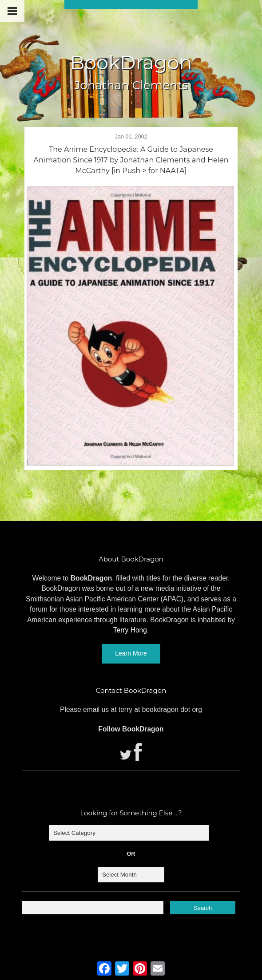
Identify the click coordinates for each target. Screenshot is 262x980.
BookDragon (131, 62)
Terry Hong (130, 630)
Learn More (131, 653)
